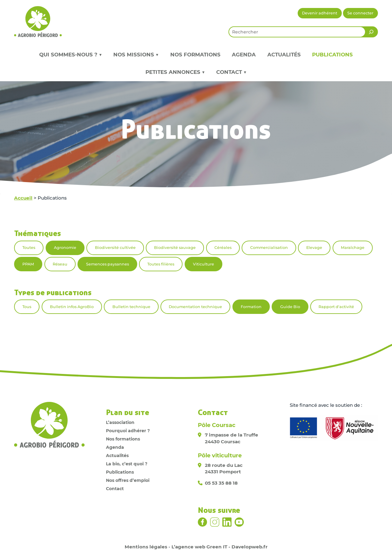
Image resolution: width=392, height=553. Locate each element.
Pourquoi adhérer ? (128, 431)
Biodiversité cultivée (115, 248)
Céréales (223, 248)
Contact (115, 489)
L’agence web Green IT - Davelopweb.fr (220, 547)
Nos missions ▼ (136, 55)
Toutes (29, 248)
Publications (332, 55)
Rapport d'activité (336, 307)
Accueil (23, 198)
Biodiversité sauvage (175, 248)
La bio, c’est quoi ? (127, 464)
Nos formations (195, 55)
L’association (120, 422)
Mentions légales (146, 547)
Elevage (314, 248)
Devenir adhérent (320, 13)
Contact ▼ (231, 72)
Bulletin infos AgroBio (72, 307)
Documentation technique (195, 307)
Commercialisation (269, 248)
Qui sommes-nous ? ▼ (71, 55)
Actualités (284, 55)
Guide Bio (290, 307)
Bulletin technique (131, 307)
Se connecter (360, 13)
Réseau (60, 264)
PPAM (28, 264)
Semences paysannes (107, 264)
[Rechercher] (371, 32)
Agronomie (65, 248)
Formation (251, 307)
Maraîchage (353, 248)
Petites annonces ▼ (175, 72)
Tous (27, 307)
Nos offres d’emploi (128, 480)
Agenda (244, 55)
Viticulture (204, 264)
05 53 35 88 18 (221, 483)
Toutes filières (161, 264)
